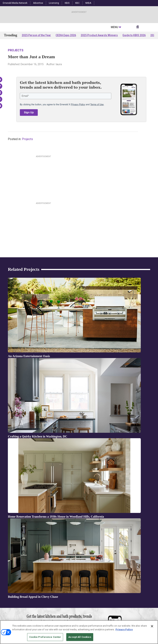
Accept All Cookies (80, 637)
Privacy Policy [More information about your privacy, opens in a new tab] (124, 629)
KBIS (67, 3)
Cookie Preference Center (45, 637)
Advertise (38, 3)
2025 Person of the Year (36, 72)
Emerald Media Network (15, 3)
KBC (77, 3)
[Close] (152, 626)
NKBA (88, 3)
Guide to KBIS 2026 (134, 72)
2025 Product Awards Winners (99, 72)
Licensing (54, 3)
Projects (16, 87)
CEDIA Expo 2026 (66, 72)
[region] (79, 632)
